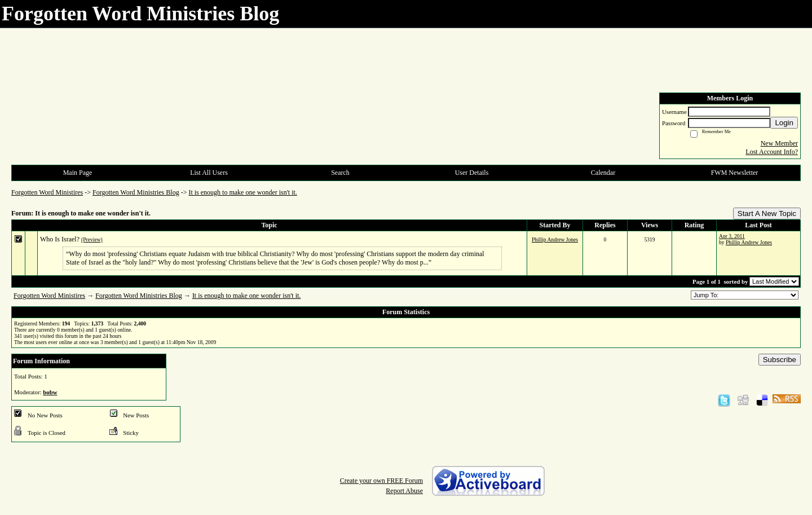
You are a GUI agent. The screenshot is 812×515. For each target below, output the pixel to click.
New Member (779, 143)
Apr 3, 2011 (732, 236)
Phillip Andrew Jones (555, 239)
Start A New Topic (767, 214)
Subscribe (780, 360)
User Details (472, 173)
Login (784, 123)
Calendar (603, 173)
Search (340, 173)
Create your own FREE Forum (381, 481)
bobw (50, 392)
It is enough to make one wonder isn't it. (242, 192)
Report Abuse (404, 491)
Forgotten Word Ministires (47, 192)
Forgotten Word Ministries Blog (136, 192)
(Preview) (92, 239)
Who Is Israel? (60, 239)
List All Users (209, 173)
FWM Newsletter (735, 173)
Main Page (78, 173)
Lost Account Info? (772, 152)
